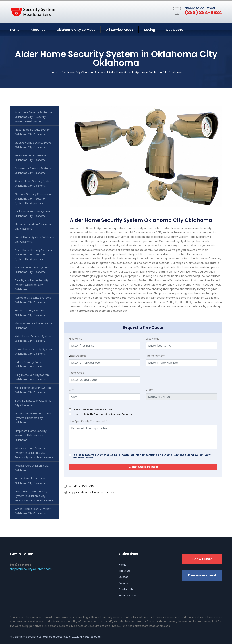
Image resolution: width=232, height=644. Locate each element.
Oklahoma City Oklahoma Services (84, 72)
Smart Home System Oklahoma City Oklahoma (34, 239)
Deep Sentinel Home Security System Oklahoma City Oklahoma (33, 418)
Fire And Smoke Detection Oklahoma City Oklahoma (31, 481)
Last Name (153, 339)
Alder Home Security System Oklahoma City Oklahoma (33, 390)
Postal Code (76, 373)
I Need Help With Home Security (92, 410)
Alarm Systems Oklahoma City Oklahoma (33, 326)
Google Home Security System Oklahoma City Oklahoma (34, 145)
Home (15, 30)
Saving (150, 30)
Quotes (123, 577)
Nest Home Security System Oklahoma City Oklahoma (33, 132)
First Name (76, 339)
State (149, 390)
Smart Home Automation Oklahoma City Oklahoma (30, 158)
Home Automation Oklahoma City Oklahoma (33, 226)
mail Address (78, 356)
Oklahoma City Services (76, 30)
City (71, 390)
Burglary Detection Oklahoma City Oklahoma (33, 403)
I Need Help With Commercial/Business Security (102, 414)
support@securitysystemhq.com (93, 492)
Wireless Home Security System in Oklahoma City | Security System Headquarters (34, 453)
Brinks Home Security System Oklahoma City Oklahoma (33, 351)
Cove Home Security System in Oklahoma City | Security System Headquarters (34, 254)
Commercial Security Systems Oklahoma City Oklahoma (33, 170)
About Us (38, 30)
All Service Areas (120, 30)
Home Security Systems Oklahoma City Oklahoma (30, 313)
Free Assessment (202, 575)
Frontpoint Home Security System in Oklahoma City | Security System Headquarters (34, 496)
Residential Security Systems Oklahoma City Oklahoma (33, 300)
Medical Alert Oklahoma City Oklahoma (32, 468)
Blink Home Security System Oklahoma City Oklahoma (32, 214)
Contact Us (126, 589)
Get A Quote (202, 559)
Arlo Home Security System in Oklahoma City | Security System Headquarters (33, 117)
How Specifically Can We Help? (88, 421)
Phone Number (155, 356)
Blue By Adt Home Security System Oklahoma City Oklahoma (32, 285)
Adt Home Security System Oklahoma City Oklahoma (32, 270)
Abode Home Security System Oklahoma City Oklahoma (34, 183)
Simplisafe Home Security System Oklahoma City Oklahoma (31, 435)
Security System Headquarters (45, 637)
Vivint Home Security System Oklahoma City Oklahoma (33, 338)
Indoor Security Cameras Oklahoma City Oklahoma (30, 364)
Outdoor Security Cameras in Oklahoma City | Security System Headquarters (33, 198)
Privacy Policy (127, 595)
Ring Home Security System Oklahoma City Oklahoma (32, 377)
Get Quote (175, 30)
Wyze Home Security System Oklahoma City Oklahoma (33, 511)
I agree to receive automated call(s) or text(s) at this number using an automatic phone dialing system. (141, 456)
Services (124, 583)
